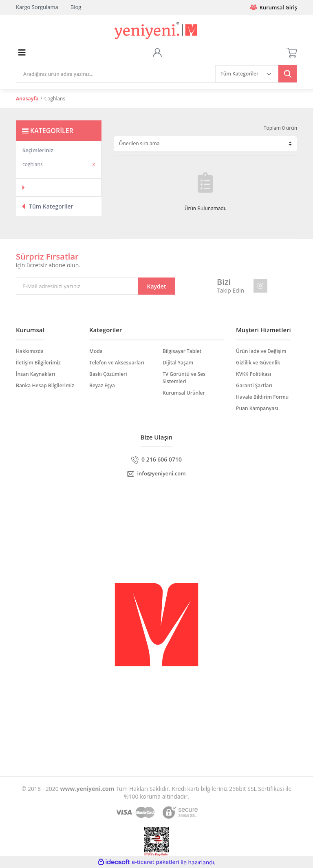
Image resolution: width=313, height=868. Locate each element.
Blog (76, 7)
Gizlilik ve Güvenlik (258, 363)
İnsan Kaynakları (35, 374)
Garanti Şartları (254, 385)
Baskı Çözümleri (108, 374)
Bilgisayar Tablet (182, 351)
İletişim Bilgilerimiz (38, 363)
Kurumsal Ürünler (184, 393)
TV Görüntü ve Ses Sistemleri (184, 378)
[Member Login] (157, 53)
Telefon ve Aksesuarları (117, 363)
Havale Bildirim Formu (262, 397)
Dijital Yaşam (178, 363)
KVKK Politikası (253, 374)
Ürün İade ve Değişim (261, 351)
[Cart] (292, 53)
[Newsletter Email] (95, 286)
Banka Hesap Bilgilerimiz (45, 385)
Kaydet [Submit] (157, 286)
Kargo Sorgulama (37, 7)
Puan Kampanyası (257, 408)
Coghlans (55, 99)
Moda (96, 351)
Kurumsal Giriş (274, 7)
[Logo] (157, 31)
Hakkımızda (30, 351)
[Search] (116, 74)
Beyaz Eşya (102, 385)
